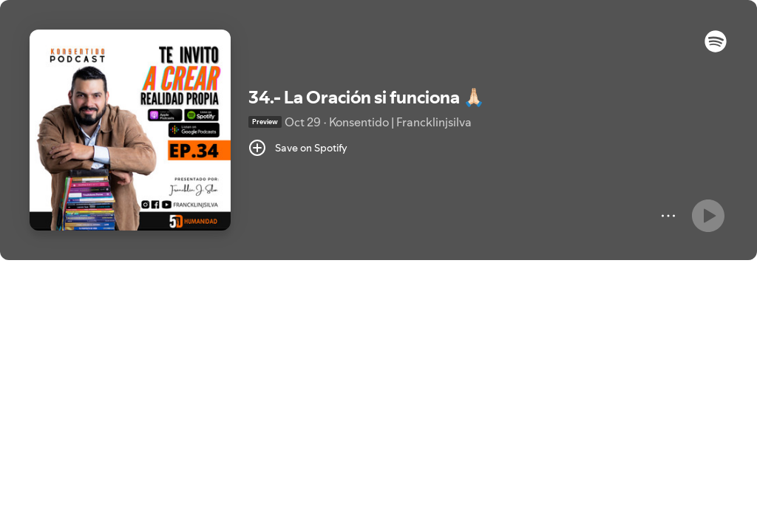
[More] (668, 216)
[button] (716, 49)
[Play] (708, 216)
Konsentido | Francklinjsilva (400, 122)
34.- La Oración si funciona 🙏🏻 (367, 97)
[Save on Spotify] (298, 148)
